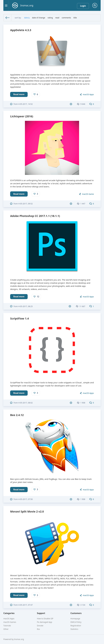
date (26, 18)
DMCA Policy (76, 622)
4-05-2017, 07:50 (25, 499)
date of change (39, 18)
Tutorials (7, 626)
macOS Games (10, 622)
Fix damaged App (45, 622)
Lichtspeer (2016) (22, 116)
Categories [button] (9, 613)
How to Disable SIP (45, 619)
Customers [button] (76, 613)
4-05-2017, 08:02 (25, 403)
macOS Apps (88, 94)
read (57, 18)
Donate (40, 626)
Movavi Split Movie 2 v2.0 (27, 511)
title (75, 18)
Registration (76, 626)
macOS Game (88, 194)
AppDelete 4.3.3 (21, 30)
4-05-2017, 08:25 (25, 306)
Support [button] (41, 613)
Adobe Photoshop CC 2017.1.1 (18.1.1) (35, 216)
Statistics (74, 629)
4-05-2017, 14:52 (25, 104)
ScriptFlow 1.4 (19, 318)
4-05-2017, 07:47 (25, 605)
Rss (38, 629)
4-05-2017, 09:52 (25, 204)
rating (50, 18)
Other (6, 629)
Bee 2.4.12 (17, 415)
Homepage (75, 619)
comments (66, 18)
